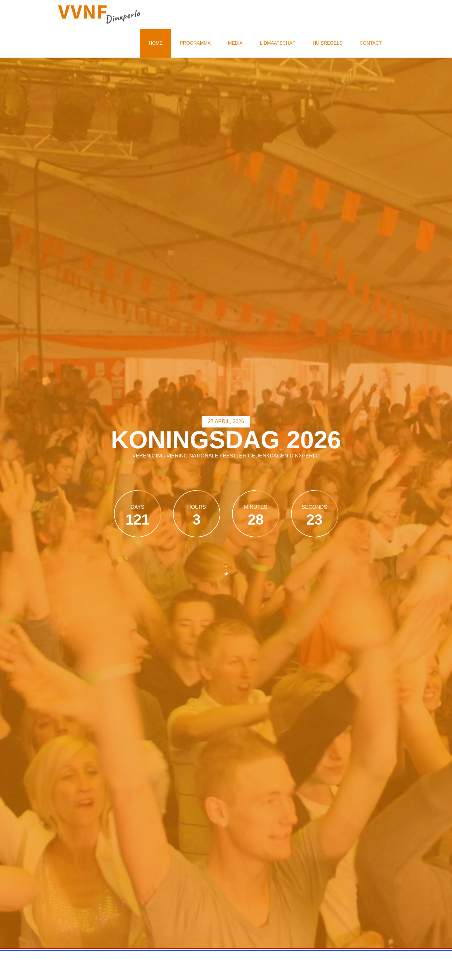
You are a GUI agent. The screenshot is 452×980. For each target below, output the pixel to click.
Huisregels (328, 43)
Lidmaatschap (277, 43)
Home (156, 43)
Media (235, 43)
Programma (195, 43)
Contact (371, 43)
